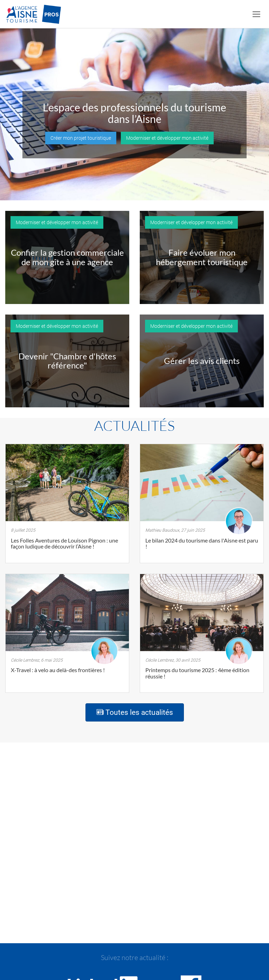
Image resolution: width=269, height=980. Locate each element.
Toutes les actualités (135, 712)
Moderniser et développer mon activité (167, 138)
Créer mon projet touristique (81, 138)
